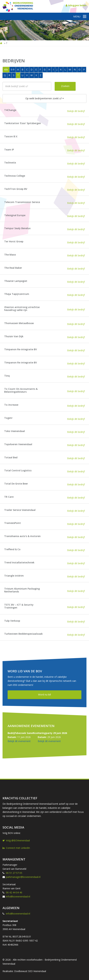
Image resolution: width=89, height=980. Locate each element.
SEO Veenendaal (37, 971)
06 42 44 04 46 (14, 892)
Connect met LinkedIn (16, 848)
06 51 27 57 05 (14, 873)
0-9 (13, 69)
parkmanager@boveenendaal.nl (23, 877)
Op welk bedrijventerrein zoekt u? (45, 98)
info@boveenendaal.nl (18, 896)
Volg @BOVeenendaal (16, 840)
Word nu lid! (44, 695)
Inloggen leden (76, 5)
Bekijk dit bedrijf (76, 111)
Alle (6, 69)
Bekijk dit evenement (19, 741)
